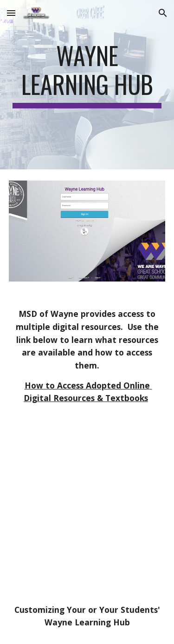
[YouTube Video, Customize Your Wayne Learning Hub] (87, 524)
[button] (11, 13)
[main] (87, 85)
